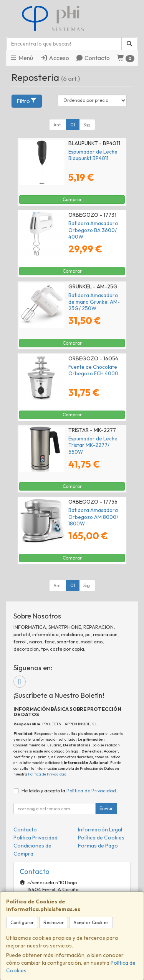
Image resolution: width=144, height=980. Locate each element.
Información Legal (100, 829)
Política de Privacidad (47, 774)
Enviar (106, 808)
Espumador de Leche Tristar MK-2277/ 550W (93, 445)
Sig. (87, 125)
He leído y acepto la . (69, 790)
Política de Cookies (101, 838)
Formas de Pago (98, 846)
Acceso (55, 58)
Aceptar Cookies (91, 922)
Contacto (93, 58)
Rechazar (54, 922)
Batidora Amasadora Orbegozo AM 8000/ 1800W (93, 517)
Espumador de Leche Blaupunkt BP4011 (93, 155)
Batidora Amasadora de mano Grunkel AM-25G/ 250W (94, 302)
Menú (21, 58)
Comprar (72, 199)
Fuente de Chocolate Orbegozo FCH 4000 (93, 370)
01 (73, 125)
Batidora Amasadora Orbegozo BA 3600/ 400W (93, 230)
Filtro (27, 101)
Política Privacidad (36, 838)
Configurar (22, 922)
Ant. (58, 125)
